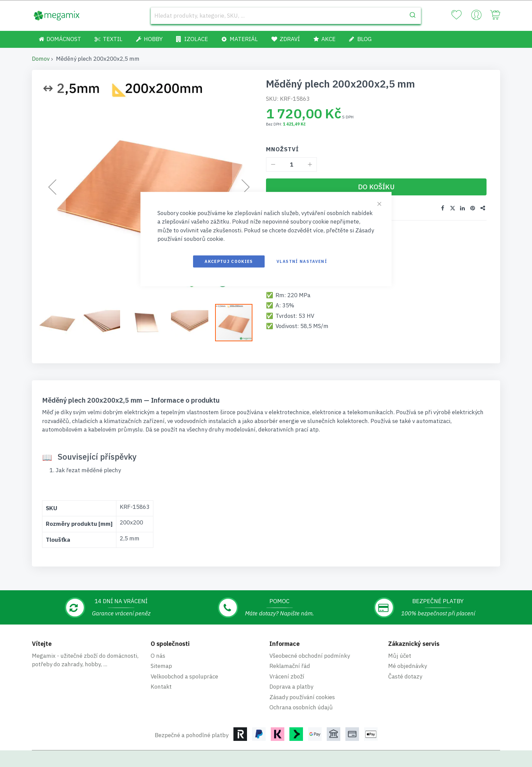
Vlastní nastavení (302, 261)
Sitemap (161, 666)
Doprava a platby (291, 687)
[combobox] (286, 16)
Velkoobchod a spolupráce (184, 676)
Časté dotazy (405, 676)
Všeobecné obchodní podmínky (310, 656)
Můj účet (400, 656)
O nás (158, 656)
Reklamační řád (290, 666)
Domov (41, 59)
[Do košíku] (376, 187)
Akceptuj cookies (229, 261)
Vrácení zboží (287, 676)
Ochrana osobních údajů (301, 707)
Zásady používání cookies (302, 697)
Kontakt (161, 687)
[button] (61, 323)
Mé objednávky (407, 666)
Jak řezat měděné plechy (88, 470)
